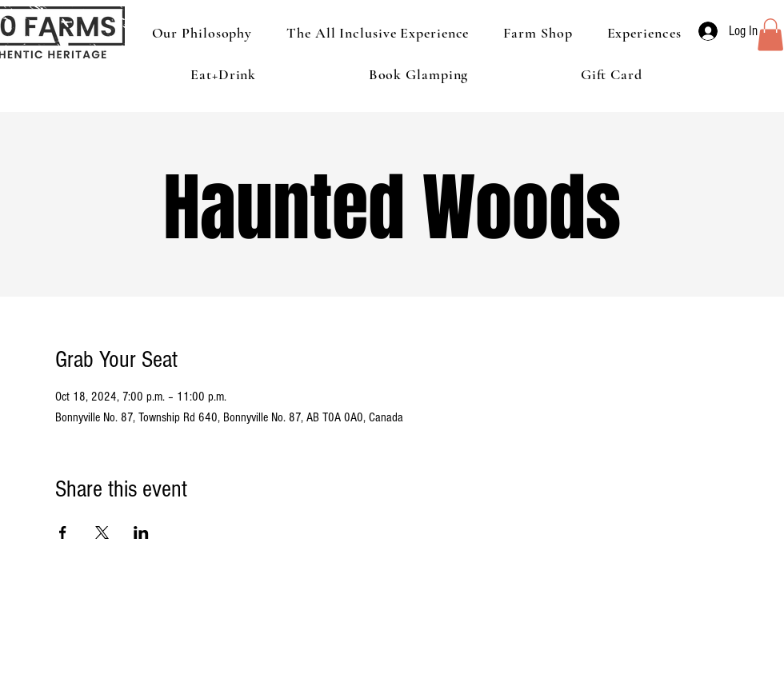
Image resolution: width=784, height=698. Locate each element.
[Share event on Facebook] (63, 532)
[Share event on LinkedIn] (141, 532)
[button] (770, 35)
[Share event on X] (102, 532)
